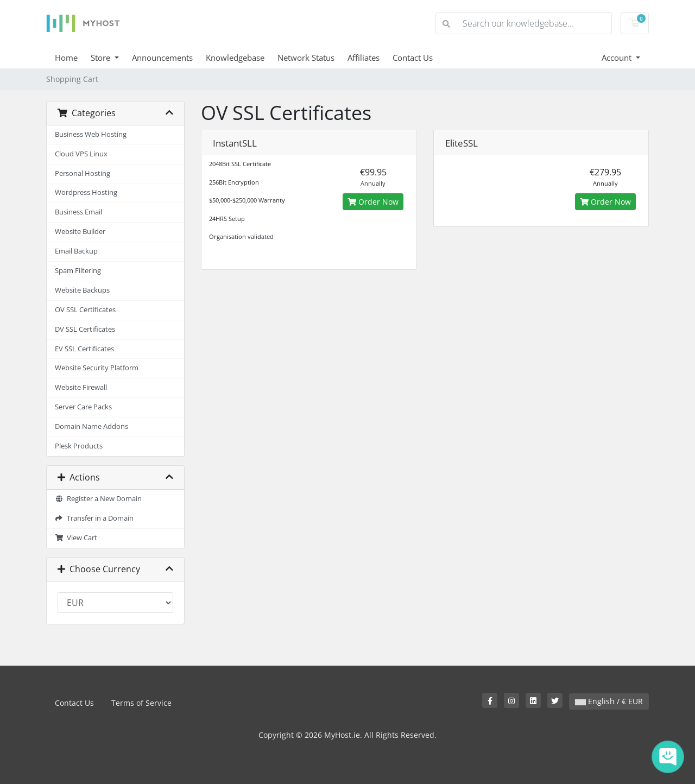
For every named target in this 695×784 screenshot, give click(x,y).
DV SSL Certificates (85, 329)
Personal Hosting (83, 173)
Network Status (306, 58)
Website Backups (82, 290)
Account (618, 58)
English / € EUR (609, 701)
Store (102, 58)
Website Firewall (81, 387)
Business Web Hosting (91, 134)
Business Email (78, 212)
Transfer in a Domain (94, 518)
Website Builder (80, 232)
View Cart (76, 538)
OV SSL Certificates (85, 310)
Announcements (162, 58)
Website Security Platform (97, 368)
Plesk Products (79, 446)
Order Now (373, 202)
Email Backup (76, 251)
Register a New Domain (98, 499)
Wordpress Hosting (86, 192)
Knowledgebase (235, 58)
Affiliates (364, 58)
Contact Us (413, 58)
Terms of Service (141, 703)
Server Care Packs (83, 407)
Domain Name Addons (91, 426)
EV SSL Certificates (84, 349)
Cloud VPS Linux (81, 154)
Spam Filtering (78, 271)
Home (66, 58)
